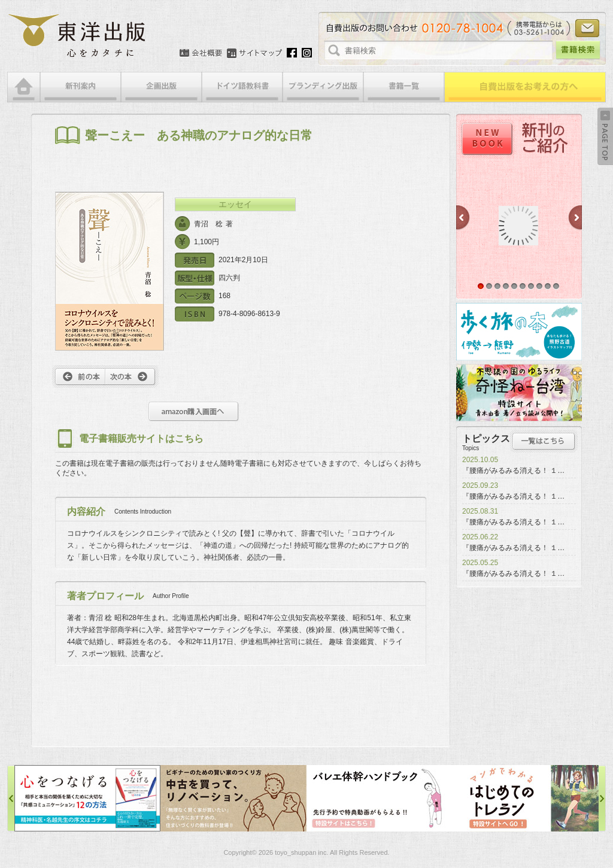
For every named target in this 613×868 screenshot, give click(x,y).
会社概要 (201, 53)
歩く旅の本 (519, 332)
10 (556, 286)
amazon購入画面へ (194, 412)
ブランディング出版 (323, 87)
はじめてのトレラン (526, 798)
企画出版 (161, 87)
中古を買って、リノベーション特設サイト (233, 798)
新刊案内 (81, 87)
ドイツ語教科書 (242, 87)
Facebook (292, 53)
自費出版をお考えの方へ (525, 87)
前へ (79, 377)
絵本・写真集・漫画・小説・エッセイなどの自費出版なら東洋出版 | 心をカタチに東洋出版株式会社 (78, 36)
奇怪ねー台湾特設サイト (519, 393)
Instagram (307, 53)
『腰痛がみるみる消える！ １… (513, 471)
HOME (24, 87)
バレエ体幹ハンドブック (380, 798)
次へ (132, 377)
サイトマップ (254, 53)
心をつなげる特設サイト (87, 798)
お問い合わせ (587, 28)
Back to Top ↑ (605, 136)
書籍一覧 (404, 87)
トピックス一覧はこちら (544, 441)
